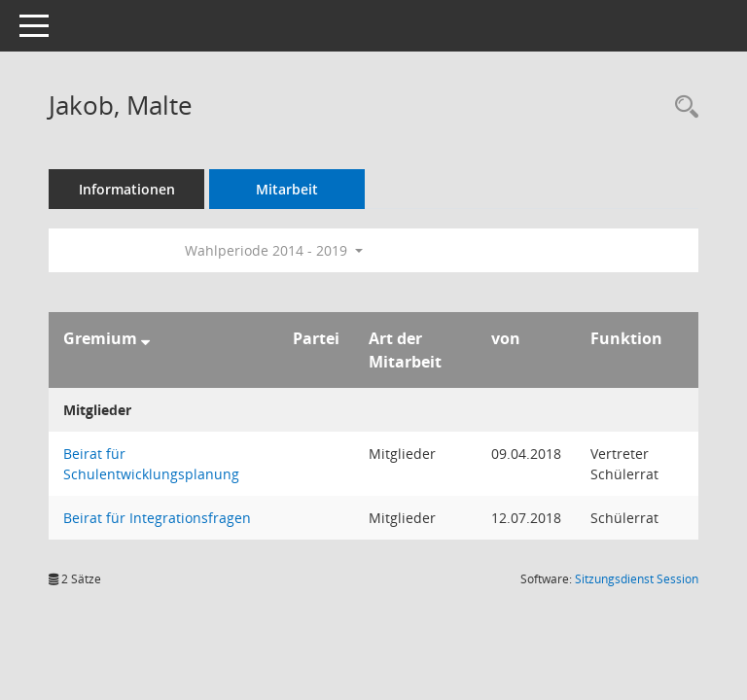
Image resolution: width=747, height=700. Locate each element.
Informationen (127, 189)
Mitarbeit (287, 189)
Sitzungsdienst (637, 579)
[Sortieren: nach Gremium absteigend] (145, 338)
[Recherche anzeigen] (682, 107)
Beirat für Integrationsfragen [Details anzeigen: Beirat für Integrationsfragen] (157, 518)
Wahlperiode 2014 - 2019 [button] (274, 250)
